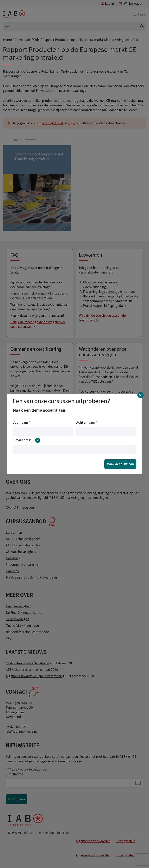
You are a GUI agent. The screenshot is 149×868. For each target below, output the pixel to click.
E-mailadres (26, 440)
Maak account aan (120, 464)
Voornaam (21, 423)
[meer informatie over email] (38, 440)
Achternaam (87, 423)
